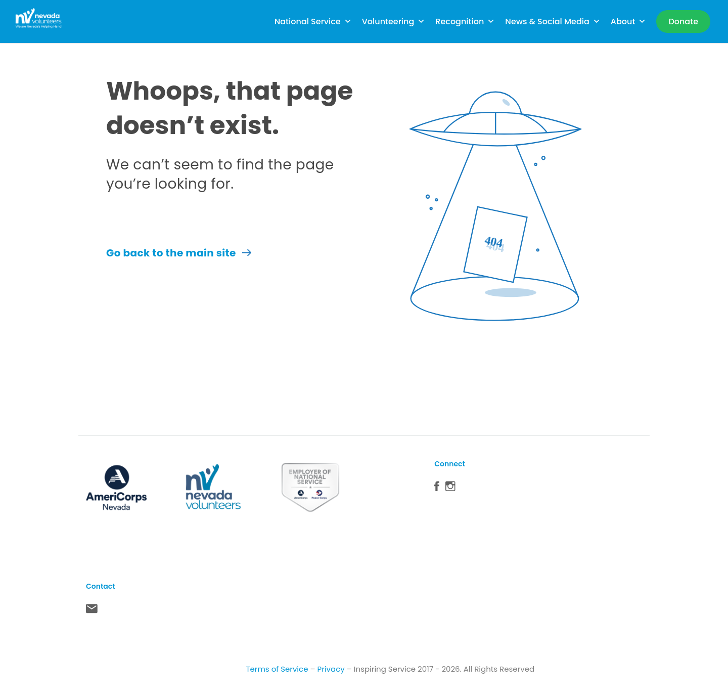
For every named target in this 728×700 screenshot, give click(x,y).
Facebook (437, 489)
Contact (92, 611)
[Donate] (683, 21)
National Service (313, 21)
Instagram (450, 489)
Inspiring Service (385, 669)
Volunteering (394, 21)
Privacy (331, 669)
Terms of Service (277, 669)
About (629, 21)
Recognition (465, 21)
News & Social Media (553, 21)
